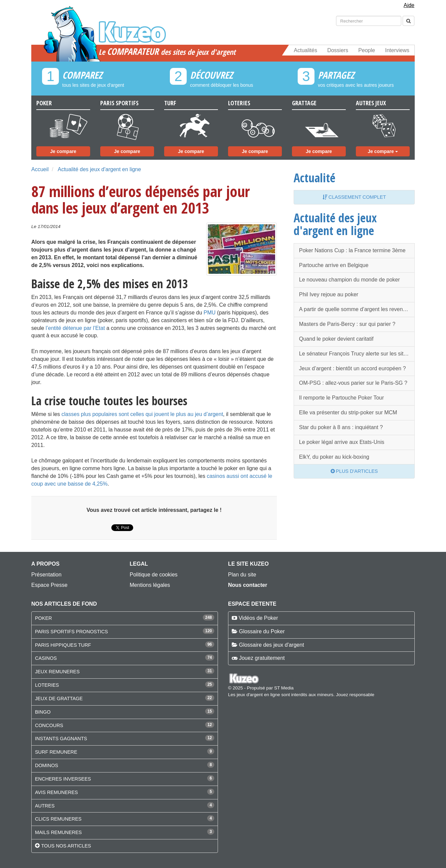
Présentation (46, 575)
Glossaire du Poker (262, 631)
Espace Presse (49, 585)
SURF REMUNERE (56, 752)
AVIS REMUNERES (57, 792)
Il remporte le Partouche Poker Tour (341, 398)
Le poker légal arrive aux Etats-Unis (342, 442)
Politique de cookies (154, 575)
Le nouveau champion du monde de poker (349, 280)
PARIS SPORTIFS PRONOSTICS (71, 632)
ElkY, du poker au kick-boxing (334, 457)
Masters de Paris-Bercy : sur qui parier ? (347, 324)
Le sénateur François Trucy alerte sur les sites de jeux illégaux (357, 354)
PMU (210, 313)
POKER (43, 618)
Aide (409, 5)
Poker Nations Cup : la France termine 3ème (352, 250)
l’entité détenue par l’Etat (75, 328)
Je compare (63, 151)
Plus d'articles (354, 471)
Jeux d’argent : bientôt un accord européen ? (352, 368)
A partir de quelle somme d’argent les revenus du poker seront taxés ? (357, 309)
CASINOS (46, 658)
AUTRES (45, 806)
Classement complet (354, 197)
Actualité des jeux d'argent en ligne (99, 169)
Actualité (314, 178)
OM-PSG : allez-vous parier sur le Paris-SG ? (353, 383)
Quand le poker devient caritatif (336, 339)
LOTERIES (47, 685)
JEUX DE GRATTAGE (59, 699)
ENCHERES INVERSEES (63, 779)
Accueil (40, 169)
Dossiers (338, 50)
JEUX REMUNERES (57, 672)
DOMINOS (47, 765)
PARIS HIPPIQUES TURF (63, 645)
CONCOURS (49, 725)
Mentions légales (150, 585)
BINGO (43, 712)
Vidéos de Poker (258, 618)
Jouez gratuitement (262, 658)
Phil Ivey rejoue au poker (329, 294)
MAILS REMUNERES (58, 832)
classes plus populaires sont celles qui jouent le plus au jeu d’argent (142, 414)
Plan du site (242, 575)
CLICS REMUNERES (58, 819)
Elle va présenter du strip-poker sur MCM (348, 412)
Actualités (306, 50)
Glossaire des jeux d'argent (271, 645)
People (367, 50)
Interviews (397, 50)
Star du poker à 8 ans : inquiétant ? (341, 427)
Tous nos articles (66, 846)
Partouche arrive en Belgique (334, 265)
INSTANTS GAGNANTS (61, 739)
